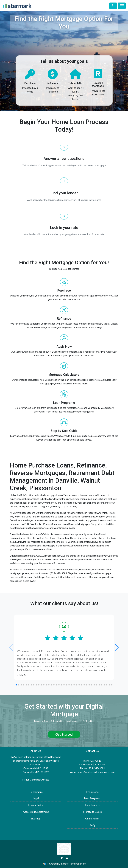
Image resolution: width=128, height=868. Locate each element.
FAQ (92, 825)
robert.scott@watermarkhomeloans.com (92, 772)
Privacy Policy (36, 805)
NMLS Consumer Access (36, 779)
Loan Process (92, 805)
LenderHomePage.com (74, 864)
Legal (36, 798)
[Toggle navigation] (122, 6)
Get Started (64, 734)
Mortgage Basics (92, 812)
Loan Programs (92, 798)
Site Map (36, 818)
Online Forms (92, 818)
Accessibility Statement (36, 812)
